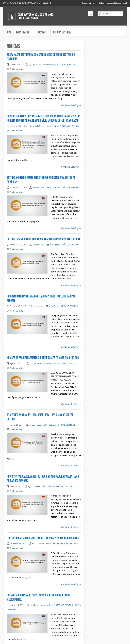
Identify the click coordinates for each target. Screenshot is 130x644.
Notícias (52, 65)
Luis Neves (36, 65)
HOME (8, 32)
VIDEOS (46, 3)
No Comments (16, 69)
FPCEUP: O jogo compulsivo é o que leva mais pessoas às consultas (43, 514)
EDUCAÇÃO (41, 33)
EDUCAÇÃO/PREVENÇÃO (30, 3)
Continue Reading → (71, 102)
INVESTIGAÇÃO (10, 3)
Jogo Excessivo (26, 641)
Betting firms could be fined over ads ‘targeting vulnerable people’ (44, 229)
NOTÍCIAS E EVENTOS (63, 33)
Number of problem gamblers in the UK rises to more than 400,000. (43, 344)
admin (35, 577)
